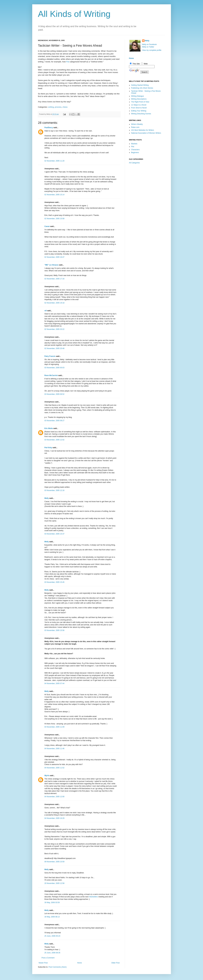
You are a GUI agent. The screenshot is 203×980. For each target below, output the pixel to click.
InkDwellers (93, 897)
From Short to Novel (139, 108)
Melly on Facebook (149, 44)
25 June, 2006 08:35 (52, 953)
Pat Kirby (48, 448)
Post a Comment (48, 958)
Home (79, 963)
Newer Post (43, 963)
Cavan (47, 226)
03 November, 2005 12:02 (54, 440)
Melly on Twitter (148, 47)
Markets (134, 144)
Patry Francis (50, 356)
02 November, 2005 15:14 (54, 195)
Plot (133, 147)
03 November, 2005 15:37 (54, 534)
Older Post (116, 963)
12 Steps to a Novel (139, 105)
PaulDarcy (49, 128)
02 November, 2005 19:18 (54, 303)
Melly (47, 498)
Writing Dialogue (138, 96)
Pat (68, 62)
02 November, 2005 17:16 (54, 279)
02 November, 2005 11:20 (54, 161)
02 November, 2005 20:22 (54, 329)
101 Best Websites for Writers (143, 130)
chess (65, 107)
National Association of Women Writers (146, 133)
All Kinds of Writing (74, 14)
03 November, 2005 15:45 (54, 582)
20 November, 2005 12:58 (54, 883)
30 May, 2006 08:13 (52, 917)
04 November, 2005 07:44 (54, 683)
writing (51, 107)
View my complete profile (152, 50)
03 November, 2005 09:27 (54, 421)
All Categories (134, 163)
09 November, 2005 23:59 (54, 862)
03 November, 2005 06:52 (54, 394)
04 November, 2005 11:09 (54, 727)
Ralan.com (135, 127)
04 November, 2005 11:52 (54, 768)
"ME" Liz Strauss (52, 265)
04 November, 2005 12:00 (54, 797)
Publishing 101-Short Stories (142, 88)
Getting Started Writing (140, 85)
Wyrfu (47, 776)
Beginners (135, 153)
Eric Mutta (49, 428)
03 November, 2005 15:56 (54, 630)
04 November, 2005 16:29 (54, 818)
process (58, 107)
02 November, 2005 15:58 (54, 219)
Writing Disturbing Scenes (141, 114)
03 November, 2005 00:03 (54, 368)
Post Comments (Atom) (58, 967)
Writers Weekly (137, 124)
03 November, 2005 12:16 (54, 490)
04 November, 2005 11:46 (54, 749)
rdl (46, 311)
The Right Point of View (140, 102)
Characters (135, 150)
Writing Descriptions (139, 99)
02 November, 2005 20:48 (54, 348)
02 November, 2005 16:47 (54, 257)
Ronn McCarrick (51, 375)
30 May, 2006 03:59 (52, 903)
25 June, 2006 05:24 (52, 936)
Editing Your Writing (139, 111)
